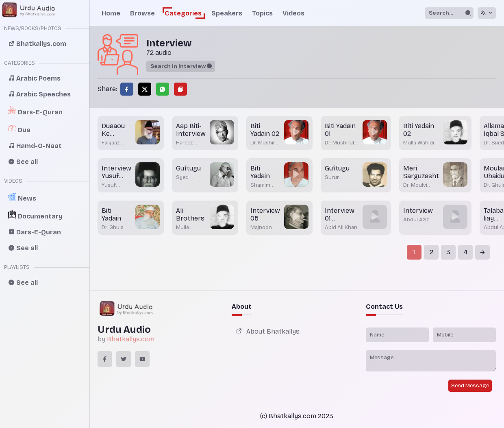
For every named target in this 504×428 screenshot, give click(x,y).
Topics (262, 13)
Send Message (470, 386)
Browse (142, 13)
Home (111, 13)
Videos (293, 13)
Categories (183, 13)
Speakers (227, 13)
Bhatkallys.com (131, 339)
